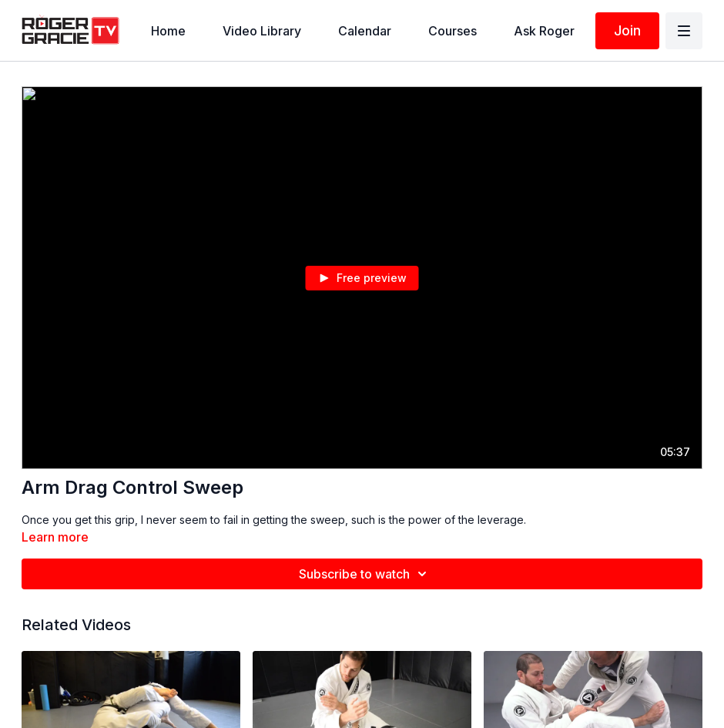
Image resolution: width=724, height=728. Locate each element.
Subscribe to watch (365, 574)
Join (627, 30)
